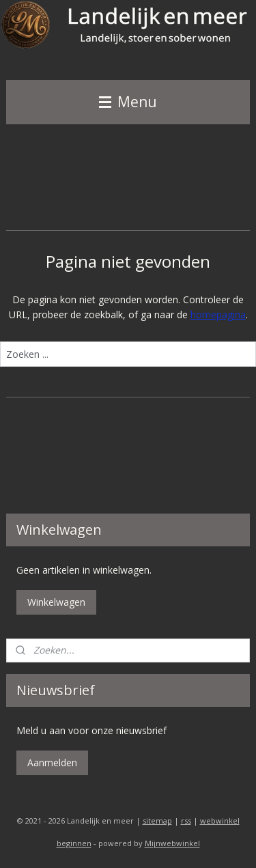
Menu (128, 102)
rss (186, 821)
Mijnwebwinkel (172, 843)
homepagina (218, 314)
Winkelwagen (56, 602)
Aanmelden (52, 762)
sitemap (157, 821)
